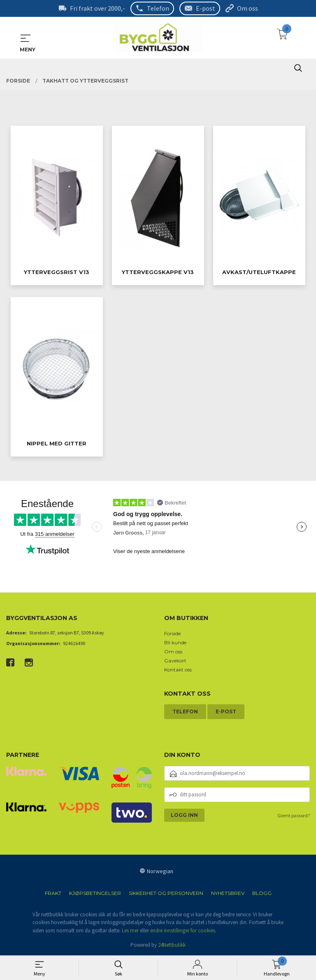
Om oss (247, 8)
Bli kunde (175, 642)
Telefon (158, 8)
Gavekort (175, 660)
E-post (206, 8)
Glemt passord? (294, 815)
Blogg (262, 893)
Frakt (53, 893)
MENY (26, 38)
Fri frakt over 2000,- (98, 8)
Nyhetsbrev (228, 893)
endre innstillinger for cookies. (183, 930)
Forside (172, 633)
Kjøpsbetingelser (95, 893)
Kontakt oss (178, 669)
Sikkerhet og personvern (166, 893)
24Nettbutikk (172, 945)
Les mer (130, 930)
